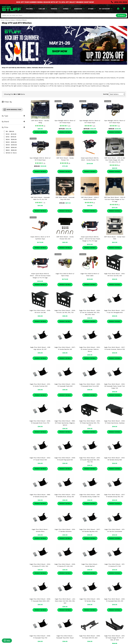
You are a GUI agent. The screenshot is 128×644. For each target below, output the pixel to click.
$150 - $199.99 (10, 137)
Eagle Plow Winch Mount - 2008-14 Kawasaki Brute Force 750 (40, 422)
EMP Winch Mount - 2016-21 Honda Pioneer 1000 (90, 198)
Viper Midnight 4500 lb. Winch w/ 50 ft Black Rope (65, 122)
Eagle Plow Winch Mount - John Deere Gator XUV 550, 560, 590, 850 (65, 601)
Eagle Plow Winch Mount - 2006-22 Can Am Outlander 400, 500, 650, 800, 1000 (90, 312)
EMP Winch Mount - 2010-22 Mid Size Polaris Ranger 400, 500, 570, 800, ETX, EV (115, 160)
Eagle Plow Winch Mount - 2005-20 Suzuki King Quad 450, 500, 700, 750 (90, 460)
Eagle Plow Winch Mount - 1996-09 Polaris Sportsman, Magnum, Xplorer (65, 423)
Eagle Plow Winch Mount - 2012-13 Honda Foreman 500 (40, 385)
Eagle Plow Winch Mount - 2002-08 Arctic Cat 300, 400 (115, 275)
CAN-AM (43, 9)
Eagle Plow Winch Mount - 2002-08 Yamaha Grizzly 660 (115, 459)
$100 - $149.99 (10, 134)
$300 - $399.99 (10, 142)
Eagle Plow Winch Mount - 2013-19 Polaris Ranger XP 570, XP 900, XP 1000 (115, 638)
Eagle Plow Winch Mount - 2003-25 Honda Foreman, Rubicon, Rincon (90, 349)
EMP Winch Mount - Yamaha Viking (40, 122)
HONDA (67, 9)
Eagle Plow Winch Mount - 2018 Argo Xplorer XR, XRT (40, 348)
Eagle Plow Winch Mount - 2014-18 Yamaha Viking (90, 600)
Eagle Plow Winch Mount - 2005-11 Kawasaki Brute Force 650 (90, 385)
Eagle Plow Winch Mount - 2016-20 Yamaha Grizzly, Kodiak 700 (90, 496)
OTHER (92, 9)
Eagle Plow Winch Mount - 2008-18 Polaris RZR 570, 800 (90, 637)
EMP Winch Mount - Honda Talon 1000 (115, 238)
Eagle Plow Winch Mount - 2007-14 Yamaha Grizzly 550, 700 (115, 496)
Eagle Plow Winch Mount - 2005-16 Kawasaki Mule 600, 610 (115, 600)
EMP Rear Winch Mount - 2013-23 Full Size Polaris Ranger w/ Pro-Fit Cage (115, 199)
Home (3, 20)
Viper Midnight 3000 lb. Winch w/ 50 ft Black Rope (115, 122)
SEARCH (121, 15)
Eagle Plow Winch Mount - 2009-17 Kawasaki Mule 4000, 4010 (40, 600)
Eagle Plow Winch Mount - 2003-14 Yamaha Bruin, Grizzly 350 (65, 496)
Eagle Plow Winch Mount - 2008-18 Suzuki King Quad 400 (65, 459)
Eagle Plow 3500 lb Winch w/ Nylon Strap (65, 275)
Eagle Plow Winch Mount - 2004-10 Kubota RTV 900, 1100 (40, 565)
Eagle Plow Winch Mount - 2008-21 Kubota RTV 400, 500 (65, 565)
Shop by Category (10, 20)
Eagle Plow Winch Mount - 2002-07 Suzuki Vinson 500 (40, 459)
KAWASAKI (79, 9)
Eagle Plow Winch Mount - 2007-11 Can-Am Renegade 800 (115, 311)
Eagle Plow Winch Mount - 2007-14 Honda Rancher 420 (65, 348)
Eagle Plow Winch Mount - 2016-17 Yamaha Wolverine (65, 530)
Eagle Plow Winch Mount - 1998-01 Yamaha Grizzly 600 (40, 496)
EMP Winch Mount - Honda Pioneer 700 (65, 159)
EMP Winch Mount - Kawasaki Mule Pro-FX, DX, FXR (40, 198)
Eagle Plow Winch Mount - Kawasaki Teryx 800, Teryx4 (65, 637)
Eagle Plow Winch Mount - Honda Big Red (90, 565)
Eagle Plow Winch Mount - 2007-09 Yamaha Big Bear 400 (90, 530)
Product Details (40, 132)
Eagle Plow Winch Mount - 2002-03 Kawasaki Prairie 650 (65, 385)
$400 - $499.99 (10, 145)
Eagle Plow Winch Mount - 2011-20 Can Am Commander (115, 530)
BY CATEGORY (106, 9)
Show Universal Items (12, 110)
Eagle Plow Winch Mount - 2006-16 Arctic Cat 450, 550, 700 (65, 311)
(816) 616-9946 (119, 2)
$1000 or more (10, 153)
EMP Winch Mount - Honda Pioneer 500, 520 (65, 238)
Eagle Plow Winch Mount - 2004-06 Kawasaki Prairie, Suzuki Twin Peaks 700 (115, 386)
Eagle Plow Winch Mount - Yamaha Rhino (40, 530)
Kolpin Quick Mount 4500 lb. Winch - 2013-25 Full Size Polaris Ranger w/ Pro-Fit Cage (90, 239)
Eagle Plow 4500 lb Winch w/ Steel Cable (90, 275)
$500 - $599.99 (10, 147)
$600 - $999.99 (10, 150)
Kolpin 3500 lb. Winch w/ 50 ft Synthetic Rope (40, 238)
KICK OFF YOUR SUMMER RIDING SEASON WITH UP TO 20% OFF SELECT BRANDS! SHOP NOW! (55, 2)
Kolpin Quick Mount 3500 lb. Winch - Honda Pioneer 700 (90, 159)
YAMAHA (55, 9)
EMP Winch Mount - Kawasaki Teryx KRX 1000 (65, 198)
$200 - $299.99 (10, 139)
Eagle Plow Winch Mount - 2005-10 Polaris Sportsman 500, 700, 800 (90, 423)
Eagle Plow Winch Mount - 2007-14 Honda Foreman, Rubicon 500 (115, 348)
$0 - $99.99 (9, 131)
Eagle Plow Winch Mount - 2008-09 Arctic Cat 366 (40, 311)
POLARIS (30, 9)
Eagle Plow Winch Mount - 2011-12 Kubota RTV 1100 (115, 565)
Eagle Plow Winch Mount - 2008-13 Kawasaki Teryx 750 (40, 637)
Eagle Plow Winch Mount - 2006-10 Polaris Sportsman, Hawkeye (115, 422)
